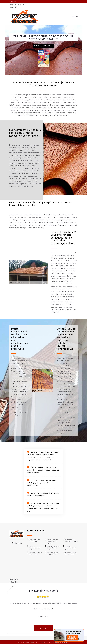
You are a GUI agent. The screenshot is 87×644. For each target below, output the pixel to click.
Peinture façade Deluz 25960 (33, 541)
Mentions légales (48, 642)
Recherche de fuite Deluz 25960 (70, 541)
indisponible (13, 4)
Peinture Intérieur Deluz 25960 (70, 553)
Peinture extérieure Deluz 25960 (34, 548)
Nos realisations (43, 46)
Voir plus (43, 628)
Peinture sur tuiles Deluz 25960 (52, 553)
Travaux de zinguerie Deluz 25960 (69, 548)
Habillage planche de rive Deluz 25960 (52, 548)
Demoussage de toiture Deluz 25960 (51, 541)
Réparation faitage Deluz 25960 (34, 553)
